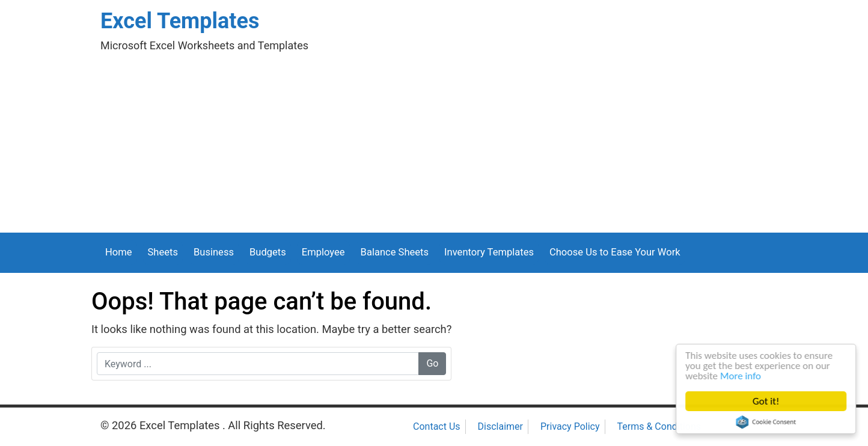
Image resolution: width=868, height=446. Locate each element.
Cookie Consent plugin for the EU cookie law (766, 422)
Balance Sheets (395, 252)
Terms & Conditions (659, 426)
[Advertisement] (434, 142)
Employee (323, 252)
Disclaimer (500, 426)
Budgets (268, 252)
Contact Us (437, 426)
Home (119, 252)
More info (741, 376)
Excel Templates (180, 21)
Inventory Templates (489, 252)
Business (214, 252)
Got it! (766, 401)
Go (432, 363)
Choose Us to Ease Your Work (615, 252)
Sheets (163, 252)
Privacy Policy (570, 426)
